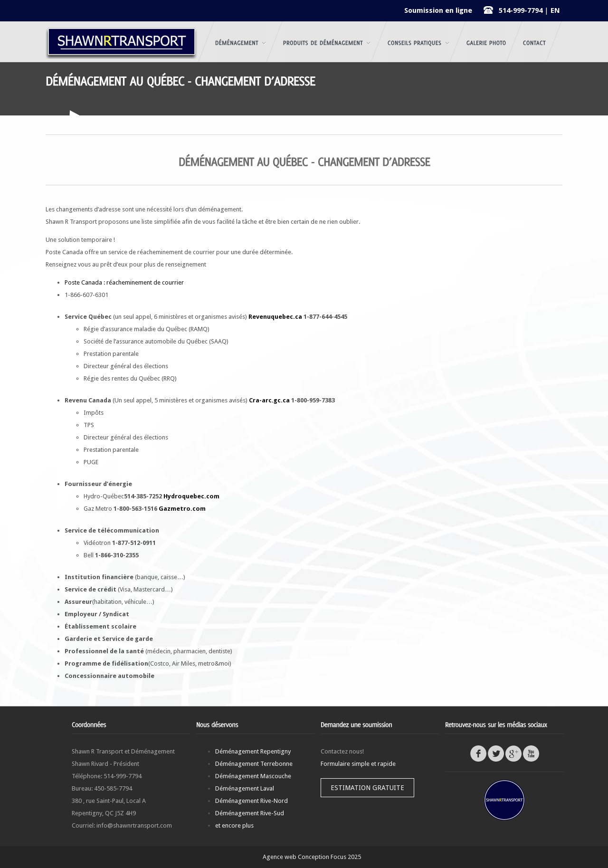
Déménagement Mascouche (253, 776)
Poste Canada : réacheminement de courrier (124, 282)
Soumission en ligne (438, 10)
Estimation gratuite (367, 788)
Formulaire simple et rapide (358, 764)
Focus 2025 (346, 857)
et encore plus (234, 825)
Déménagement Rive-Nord (252, 801)
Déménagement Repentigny (253, 751)
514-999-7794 (521, 10)
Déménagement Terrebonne (254, 764)
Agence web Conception (296, 857)
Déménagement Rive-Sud (250, 813)
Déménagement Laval (245, 788)
